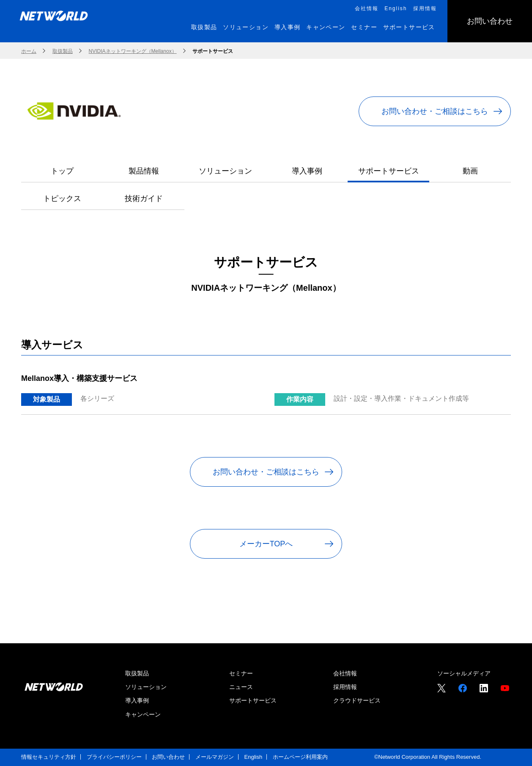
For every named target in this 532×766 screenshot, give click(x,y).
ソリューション (225, 171)
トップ (62, 171)
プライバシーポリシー (114, 757)
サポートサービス (389, 171)
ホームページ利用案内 (300, 757)
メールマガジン (215, 757)
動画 (470, 171)
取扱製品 (137, 673)
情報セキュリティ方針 (49, 757)
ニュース (241, 687)
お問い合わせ (168, 757)
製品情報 (144, 171)
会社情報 (345, 673)
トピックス (62, 198)
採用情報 (345, 687)
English (254, 757)
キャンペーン (143, 714)
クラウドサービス (357, 700)
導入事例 (307, 171)
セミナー (241, 673)
